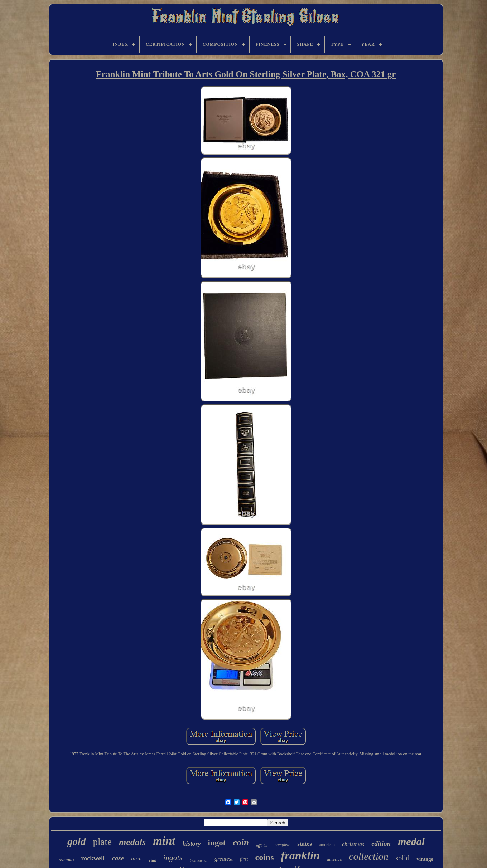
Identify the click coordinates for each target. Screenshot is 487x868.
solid (403, 858)
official (262, 845)
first (244, 859)
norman (66, 859)
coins (265, 857)
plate (102, 842)
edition (381, 843)
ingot (217, 843)
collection (368, 856)
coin (241, 842)
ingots (173, 857)
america (334, 859)
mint (164, 841)
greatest (224, 859)
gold (77, 842)
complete (282, 845)
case (118, 858)
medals (132, 842)
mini (136, 859)
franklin (300, 855)
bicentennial (199, 860)
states (305, 844)
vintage (425, 859)
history (192, 844)
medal (411, 841)
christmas (353, 844)
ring (153, 860)
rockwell (93, 858)
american (327, 845)
